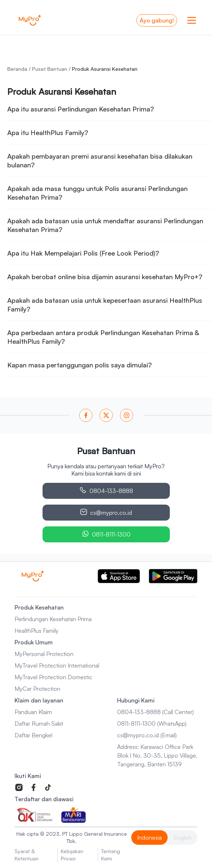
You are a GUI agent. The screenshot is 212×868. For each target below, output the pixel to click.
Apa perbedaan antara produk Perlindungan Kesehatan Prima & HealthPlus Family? (103, 337)
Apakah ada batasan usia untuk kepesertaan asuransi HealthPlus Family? (105, 305)
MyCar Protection (37, 689)
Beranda (17, 69)
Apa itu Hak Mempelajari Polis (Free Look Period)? (83, 253)
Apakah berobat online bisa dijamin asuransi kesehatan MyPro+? (105, 277)
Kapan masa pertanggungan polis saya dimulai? (79, 365)
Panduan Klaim (33, 712)
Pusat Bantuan (50, 69)
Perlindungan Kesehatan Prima (53, 619)
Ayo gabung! (157, 20)
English (183, 838)
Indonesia (149, 838)
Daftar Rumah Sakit (39, 724)
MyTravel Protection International (57, 665)
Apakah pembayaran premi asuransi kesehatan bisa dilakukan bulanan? (100, 160)
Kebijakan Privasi (72, 855)
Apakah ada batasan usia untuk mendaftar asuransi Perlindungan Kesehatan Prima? (105, 225)
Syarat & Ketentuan (27, 855)
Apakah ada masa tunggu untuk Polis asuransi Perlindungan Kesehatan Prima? (97, 193)
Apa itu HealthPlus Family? (48, 133)
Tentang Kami (111, 855)
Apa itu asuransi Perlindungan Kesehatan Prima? (81, 109)
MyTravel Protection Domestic (53, 677)
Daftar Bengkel (33, 735)
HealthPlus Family (37, 631)
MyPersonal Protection (44, 654)
